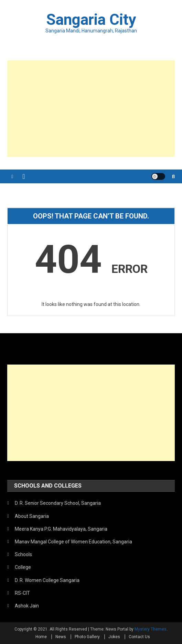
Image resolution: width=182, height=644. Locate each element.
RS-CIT (22, 593)
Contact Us (139, 637)
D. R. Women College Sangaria (47, 580)
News (61, 637)
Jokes (114, 637)
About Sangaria (32, 516)
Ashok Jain (27, 606)
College (23, 567)
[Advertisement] (91, 109)
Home (41, 637)
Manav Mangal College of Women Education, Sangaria (73, 542)
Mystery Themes (151, 629)
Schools (23, 554)
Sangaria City (91, 20)
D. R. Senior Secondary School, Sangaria (58, 503)
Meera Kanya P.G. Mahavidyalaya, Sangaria (61, 529)
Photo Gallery (87, 637)
